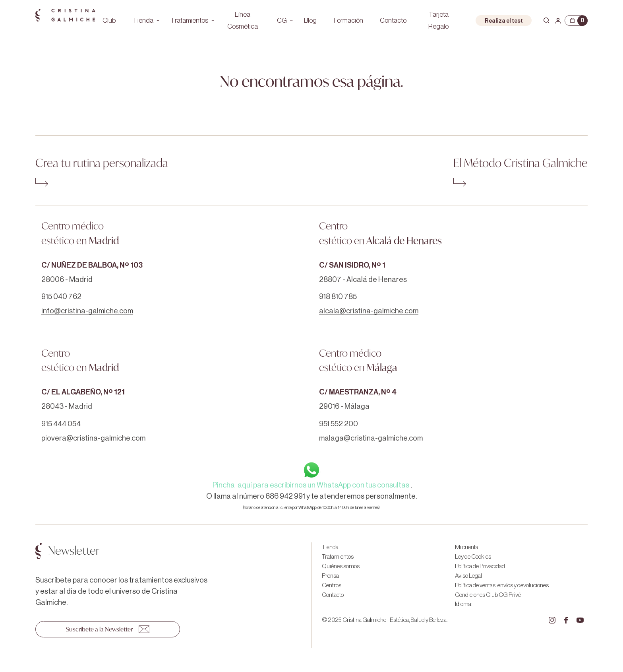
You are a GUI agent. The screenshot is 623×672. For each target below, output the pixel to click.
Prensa (330, 576)
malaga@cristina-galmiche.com (371, 438)
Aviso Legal (468, 576)
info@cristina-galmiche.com (87, 311)
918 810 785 (338, 297)
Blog (310, 20)
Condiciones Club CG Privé (488, 595)
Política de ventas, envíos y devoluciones (502, 585)
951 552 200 (339, 424)
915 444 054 (61, 424)
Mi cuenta (467, 547)
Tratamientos (189, 20)
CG (282, 20)
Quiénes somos (341, 566)
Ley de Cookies (473, 557)
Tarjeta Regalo (438, 20)
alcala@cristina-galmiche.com (369, 311)
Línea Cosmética (243, 20)
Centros (332, 585)
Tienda (143, 20)
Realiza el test (504, 21)
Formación (348, 20)
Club (109, 20)
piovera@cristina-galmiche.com (93, 438)
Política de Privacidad (480, 566)
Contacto (393, 20)
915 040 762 (61, 297)
